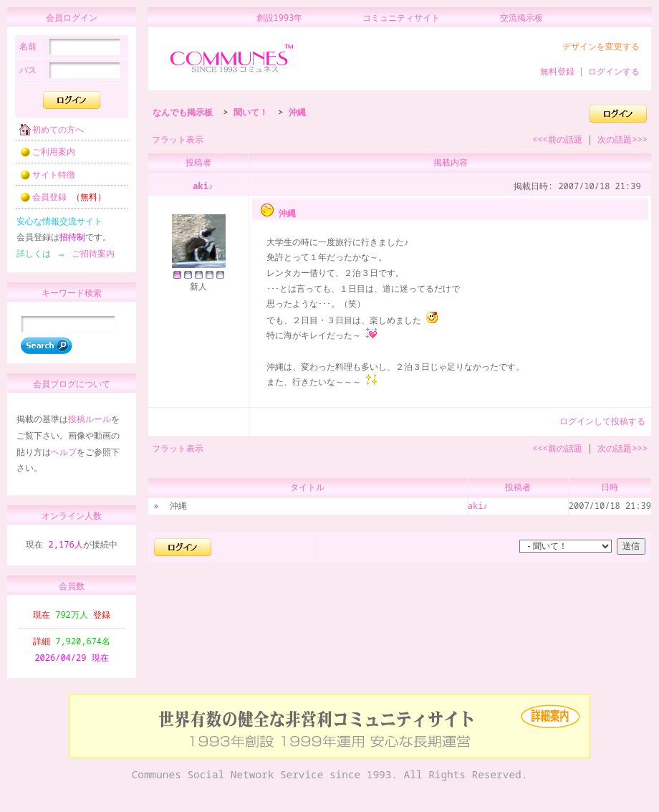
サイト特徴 (43, 179)
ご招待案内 (89, 258)
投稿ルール (90, 425)
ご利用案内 (43, 156)
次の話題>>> (622, 139)
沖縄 (297, 112)
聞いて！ (251, 112)
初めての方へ (47, 134)
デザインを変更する (601, 46)
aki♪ (203, 186)
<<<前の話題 (557, 139)
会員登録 (58, 201)
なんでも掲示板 (183, 112)
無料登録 (557, 71)
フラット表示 (178, 139)
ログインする (614, 71)
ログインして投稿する (602, 421)
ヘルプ (64, 458)
